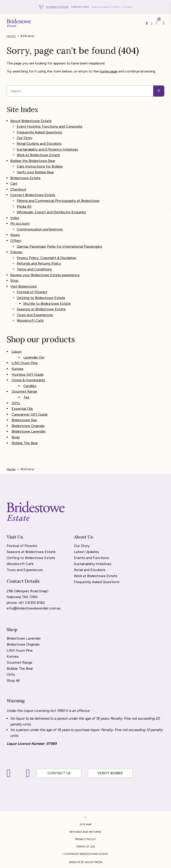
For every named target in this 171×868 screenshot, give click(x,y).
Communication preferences (40, 229)
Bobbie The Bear (25, 443)
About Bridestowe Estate (31, 121)
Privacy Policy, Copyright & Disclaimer (47, 258)
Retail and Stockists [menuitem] (90, 570)
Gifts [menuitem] (11, 675)
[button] (162, 23)
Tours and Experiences (35, 315)
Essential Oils (22, 409)
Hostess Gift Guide (28, 374)
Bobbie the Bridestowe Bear (33, 161)
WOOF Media (94, 862)
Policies (16, 252)
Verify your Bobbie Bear (35, 172)
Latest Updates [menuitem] (87, 552)
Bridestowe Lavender (29, 431)
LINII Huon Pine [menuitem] (20, 651)
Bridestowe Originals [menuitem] (23, 645)
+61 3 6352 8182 (31, 603)
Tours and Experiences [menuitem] (25, 570)
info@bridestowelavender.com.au (34, 608)
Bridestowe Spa (24, 420)
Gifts (16, 403)
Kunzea (17, 369)
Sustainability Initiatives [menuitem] (93, 564)
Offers (16, 241)
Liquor (17, 351)
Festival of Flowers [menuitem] (22, 546)
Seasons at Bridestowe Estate (41, 309)
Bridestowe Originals (28, 426)
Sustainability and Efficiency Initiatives (47, 149)
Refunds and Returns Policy (39, 263)
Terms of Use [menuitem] (85, 847)
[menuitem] (85, 817)
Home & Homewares (28, 380)
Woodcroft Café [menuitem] (20, 564)
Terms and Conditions (34, 269)
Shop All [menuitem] (13, 681)
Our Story (24, 138)
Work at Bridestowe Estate (38, 155)
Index (15, 218)
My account (20, 223)
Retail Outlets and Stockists (39, 144)
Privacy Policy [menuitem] (85, 839)
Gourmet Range (24, 391)
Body (16, 437)
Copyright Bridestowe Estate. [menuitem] (85, 854)
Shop (14, 281)
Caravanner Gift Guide (30, 414)
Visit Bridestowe (23, 286)
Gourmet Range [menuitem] (19, 663)
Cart (14, 183)
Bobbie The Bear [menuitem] (20, 669)
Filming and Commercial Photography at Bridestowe (58, 201)
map (44, 591)
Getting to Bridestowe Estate (41, 298)
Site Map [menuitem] (86, 824)
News (15, 235)
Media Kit (24, 206)
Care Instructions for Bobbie (40, 166)
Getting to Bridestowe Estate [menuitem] (31, 558)
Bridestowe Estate (25, 178)
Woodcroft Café (30, 320)
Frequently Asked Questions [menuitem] (97, 582)
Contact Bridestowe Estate (33, 195)
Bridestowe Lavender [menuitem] (24, 639)
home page (109, 71)
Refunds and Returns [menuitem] (85, 832)
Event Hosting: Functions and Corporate (50, 126)
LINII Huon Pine (25, 363)
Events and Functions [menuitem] (92, 558)
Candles (30, 386)
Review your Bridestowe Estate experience (45, 275)
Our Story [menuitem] (82, 546)
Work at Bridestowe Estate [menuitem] (96, 576)
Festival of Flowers (32, 292)
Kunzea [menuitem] (13, 657)
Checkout (18, 189)
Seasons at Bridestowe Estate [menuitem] (31, 552)
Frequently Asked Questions (40, 132)
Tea (26, 397)
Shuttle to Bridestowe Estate (47, 303)
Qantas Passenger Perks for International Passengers (59, 246)
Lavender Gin (34, 357)
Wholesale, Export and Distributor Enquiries (51, 212)
